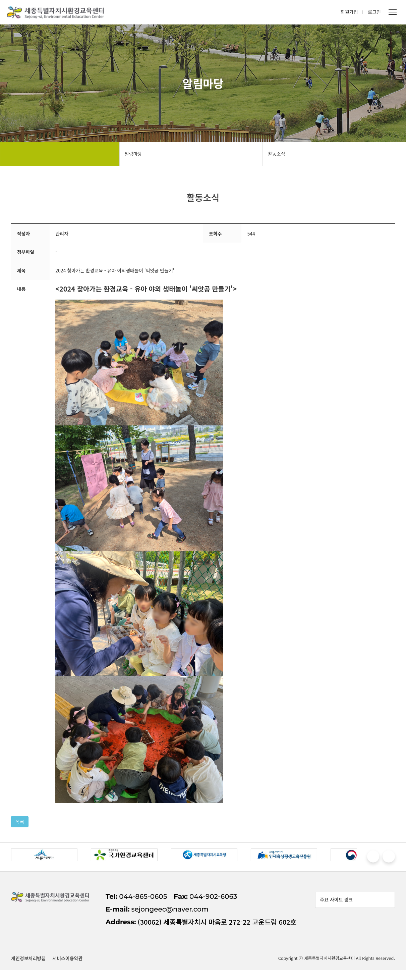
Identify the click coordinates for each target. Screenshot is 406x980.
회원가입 (349, 13)
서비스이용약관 (378, 966)
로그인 (374, 13)
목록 (22, 824)
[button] (369, 859)
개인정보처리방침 (338, 966)
